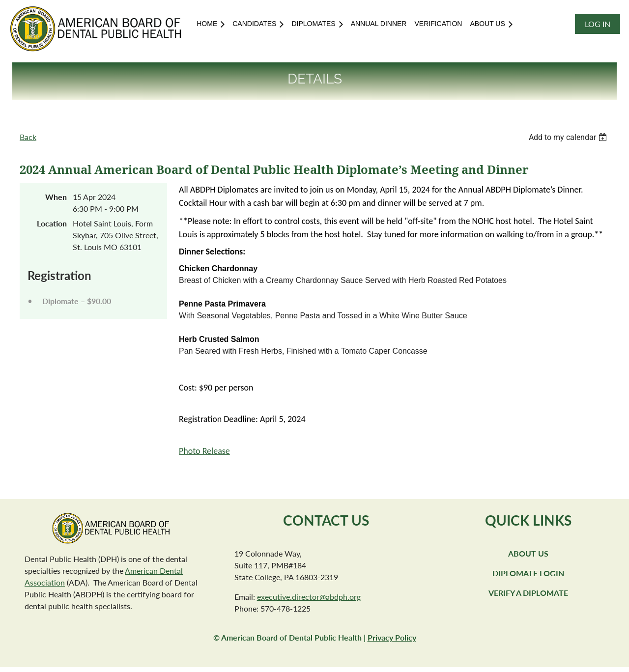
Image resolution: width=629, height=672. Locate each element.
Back (28, 137)
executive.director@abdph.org (309, 597)
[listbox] (569, 137)
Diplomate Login (528, 573)
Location (52, 223)
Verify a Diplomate (528, 593)
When (56, 197)
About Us (528, 553)
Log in (598, 24)
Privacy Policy (392, 637)
